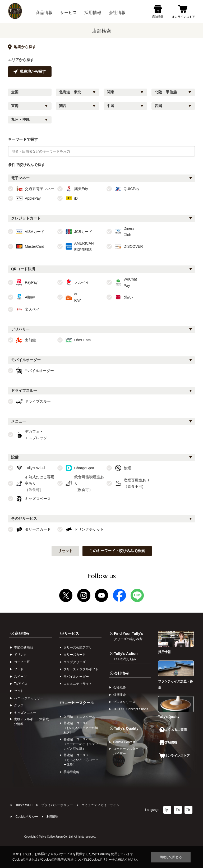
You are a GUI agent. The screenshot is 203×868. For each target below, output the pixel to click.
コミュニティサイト (78, 684)
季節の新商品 (24, 647)
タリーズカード (75, 655)
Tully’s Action (126, 656)
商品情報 (22, 633)
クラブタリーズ (75, 662)
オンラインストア (174, 756)
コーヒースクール (79, 703)
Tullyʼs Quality (126, 728)
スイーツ (20, 677)
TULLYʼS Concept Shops (131, 709)
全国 (15, 92)
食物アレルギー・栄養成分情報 (31, 722)
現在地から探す (30, 72)
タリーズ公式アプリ (78, 647)
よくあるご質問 (173, 730)
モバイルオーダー (76, 677)
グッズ (19, 705)
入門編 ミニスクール (79, 717)
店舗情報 (168, 743)
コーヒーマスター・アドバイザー (131, 751)
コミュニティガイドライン (100, 805)
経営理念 (119, 695)
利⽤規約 (53, 817)
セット (19, 691)
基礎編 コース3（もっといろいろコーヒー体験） (81, 760)
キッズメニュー (25, 713)
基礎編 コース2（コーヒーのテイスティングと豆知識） (81, 744)
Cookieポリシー (27, 817)
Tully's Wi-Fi (24, 805)
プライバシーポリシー (57, 805)
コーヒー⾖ (22, 662)
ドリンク (20, 655)
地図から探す (22, 47)
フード (19, 669)
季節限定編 (71, 772)
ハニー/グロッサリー (29, 698)
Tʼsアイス (21, 684)
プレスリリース (124, 702)
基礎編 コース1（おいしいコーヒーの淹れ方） (81, 728)
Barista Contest (124, 742)
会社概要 (119, 687)
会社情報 (121, 673)
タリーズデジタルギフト (81, 669)
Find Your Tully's (129, 636)
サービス (72, 633)
